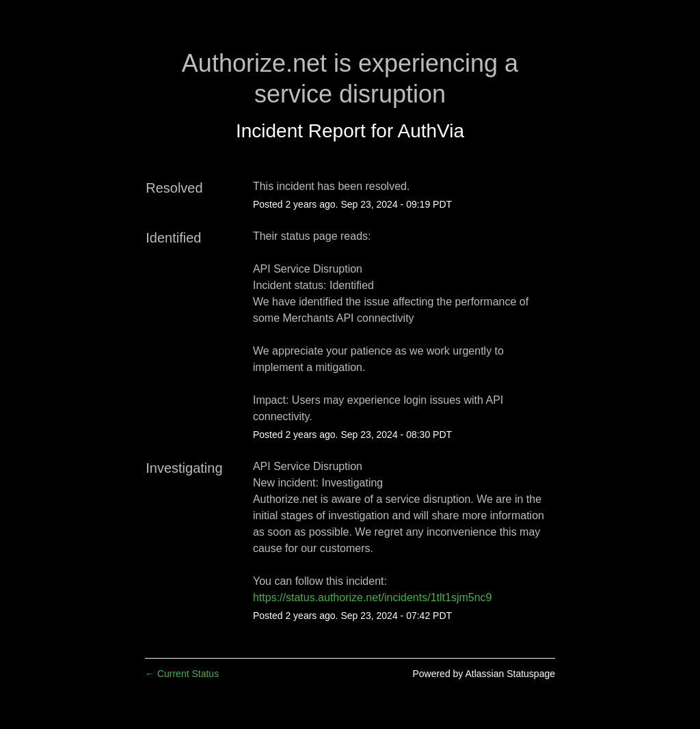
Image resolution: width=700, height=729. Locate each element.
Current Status (182, 674)
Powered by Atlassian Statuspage (484, 674)
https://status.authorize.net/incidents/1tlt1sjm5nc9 (373, 597)
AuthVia (431, 131)
